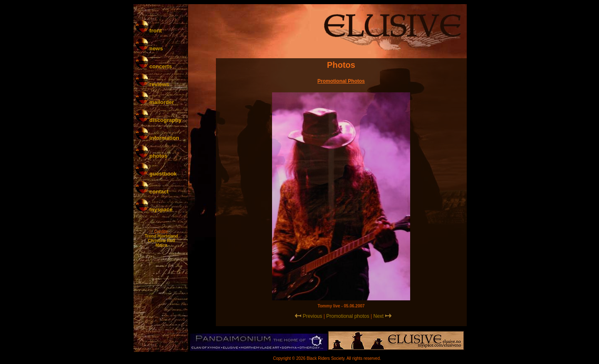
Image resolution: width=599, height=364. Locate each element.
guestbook (156, 174)
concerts (154, 66)
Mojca (161, 245)
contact (152, 192)
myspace (154, 209)
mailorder (155, 102)
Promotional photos (348, 316)
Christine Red (161, 241)
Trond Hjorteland (161, 236)
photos (152, 156)
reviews (152, 84)
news (149, 48)
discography (159, 120)
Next (379, 316)
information (157, 138)
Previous (313, 316)
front (149, 31)
